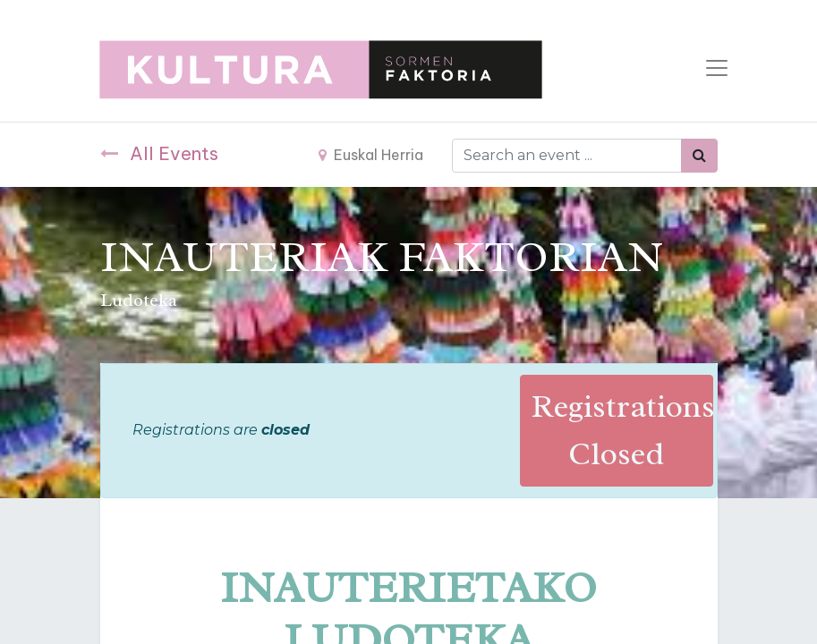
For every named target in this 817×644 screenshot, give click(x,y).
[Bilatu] (699, 156)
